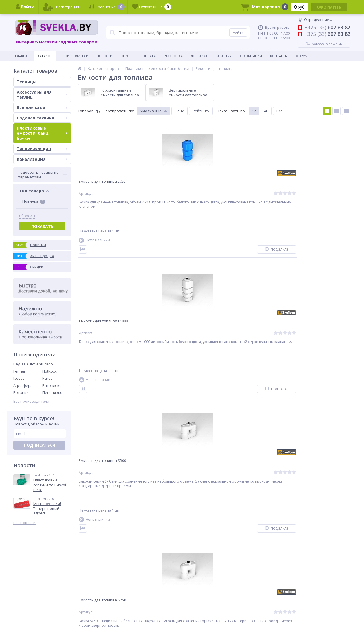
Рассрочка (173, 56)
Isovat (19, 378)
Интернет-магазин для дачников (327, 632)
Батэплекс (52, 385)
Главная (22, 56)
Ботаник (21, 392)
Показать (42, 226)
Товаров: (86, 111)
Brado (48, 364)
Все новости (24, 523)
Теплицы (27, 82)
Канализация (42, 159)
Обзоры (127, 56)
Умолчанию (151, 111)
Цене (180, 111)
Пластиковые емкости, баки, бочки (42, 133)
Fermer (19, 371)
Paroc (47, 378)
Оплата (149, 56)
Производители (74, 56)
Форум (302, 56)
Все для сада (42, 107)
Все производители (31, 401)
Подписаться (40, 445)
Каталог (45, 56)
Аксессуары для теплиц (42, 94)
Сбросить (28, 216)
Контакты (279, 56)
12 (254, 111)
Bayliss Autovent (28, 364)
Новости (105, 56)
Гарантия (224, 56)
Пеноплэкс (52, 392)
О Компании (251, 56)
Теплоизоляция (42, 148)
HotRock (49, 371)
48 (266, 111)
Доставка (199, 56)
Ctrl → (106, 557)
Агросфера (23, 385)
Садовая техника (42, 118)
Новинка (34, 201)
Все (280, 111)
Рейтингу (201, 111)
